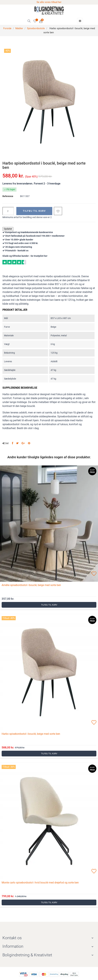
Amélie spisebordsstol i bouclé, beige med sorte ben (31, 585)
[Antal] (8, 211)
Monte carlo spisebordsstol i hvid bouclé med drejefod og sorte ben (40, 883)
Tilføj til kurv (34, 211)
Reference (8, 196)
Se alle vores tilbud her (49, 2)
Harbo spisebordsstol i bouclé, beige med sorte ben (31, 734)
